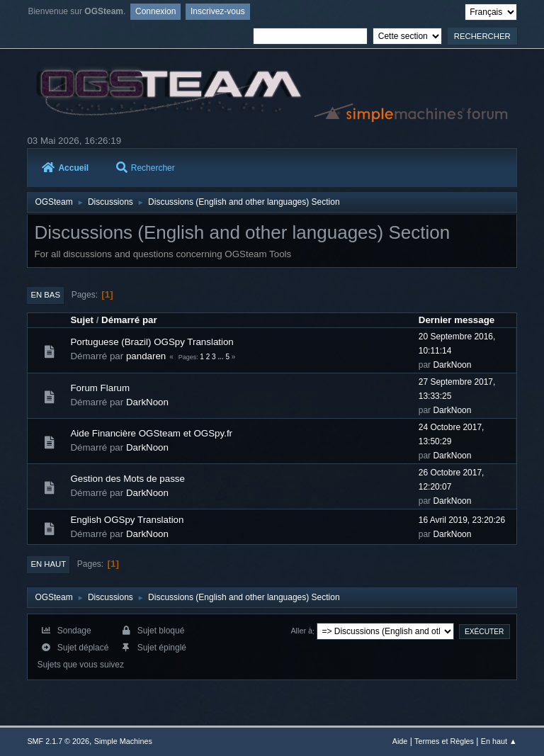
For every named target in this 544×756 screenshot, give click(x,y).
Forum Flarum (100, 388)
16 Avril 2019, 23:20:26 (462, 520)
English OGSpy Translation (127, 520)
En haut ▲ (499, 741)
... (221, 357)
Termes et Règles (444, 741)
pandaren (146, 356)
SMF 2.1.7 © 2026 (58, 741)
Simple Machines (123, 741)
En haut (48, 564)
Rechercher (146, 168)
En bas (45, 295)
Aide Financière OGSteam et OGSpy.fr (151, 433)
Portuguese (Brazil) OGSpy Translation (152, 342)
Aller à (301, 631)
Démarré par (129, 320)
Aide (400, 741)
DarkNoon (452, 365)
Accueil (65, 168)
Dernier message (457, 320)
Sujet (82, 320)
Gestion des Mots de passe (127, 479)
